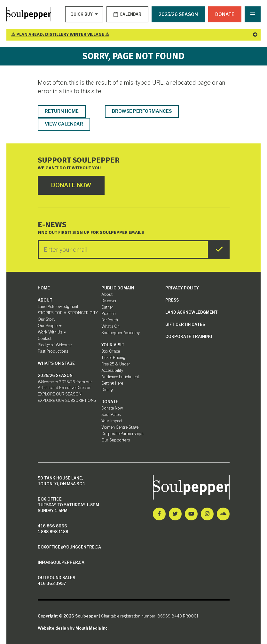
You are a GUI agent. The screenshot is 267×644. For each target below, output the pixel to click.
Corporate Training (189, 337)
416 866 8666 (52, 526)
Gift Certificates (185, 324)
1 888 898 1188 (53, 532)
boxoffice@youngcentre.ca (69, 547)
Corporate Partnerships (122, 434)
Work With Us (52, 332)
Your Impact (112, 421)
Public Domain (118, 288)
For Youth (110, 320)
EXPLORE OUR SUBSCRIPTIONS (67, 400)
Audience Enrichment (120, 377)
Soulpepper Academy (121, 333)
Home (44, 288)
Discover (109, 301)
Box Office (111, 351)
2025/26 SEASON (178, 14)
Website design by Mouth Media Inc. (73, 628)
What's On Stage (56, 363)
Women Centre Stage (120, 427)
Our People (50, 326)
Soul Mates (111, 414)
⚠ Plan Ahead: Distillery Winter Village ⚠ (134, 34)
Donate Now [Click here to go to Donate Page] (71, 185)
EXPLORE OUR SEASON (60, 394)
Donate (225, 14)
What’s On (110, 326)
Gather (107, 307)
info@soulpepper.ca (61, 562)
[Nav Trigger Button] (253, 14)
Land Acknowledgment (58, 307)
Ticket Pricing (113, 358)
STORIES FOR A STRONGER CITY (68, 313)
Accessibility (112, 370)
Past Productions (53, 351)
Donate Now (112, 408)
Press (172, 300)
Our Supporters (116, 440)
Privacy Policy (182, 288)
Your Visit (113, 345)
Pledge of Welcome (55, 345)
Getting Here (112, 383)
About (45, 300)
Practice (108, 314)
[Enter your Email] (123, 249)
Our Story (47, 319)
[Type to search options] (82, 14)
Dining (107, 390)
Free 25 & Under (116, 364)
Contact (45, 338)
